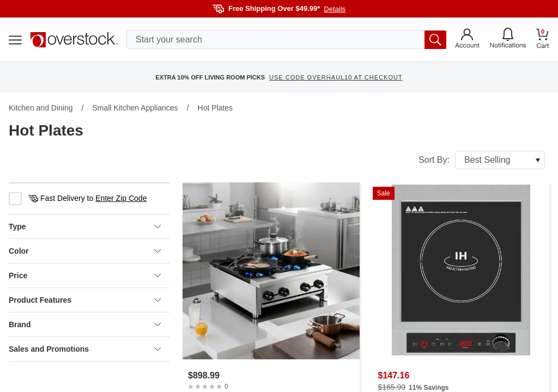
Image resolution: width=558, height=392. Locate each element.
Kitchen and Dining (41, 108)
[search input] (286, 40)
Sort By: (482, 160)
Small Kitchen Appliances (135, 108)
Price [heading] (85, 275)
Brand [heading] (85, 324)
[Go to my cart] (543, 40)
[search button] (435, 40)
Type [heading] (85, 226)
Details (335, 9)
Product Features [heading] (85, 300)
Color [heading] (85, 251)
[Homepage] (74, 40)
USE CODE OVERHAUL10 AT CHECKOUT (336, 77)
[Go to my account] (467, 40)
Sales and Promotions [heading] (85, 349)
